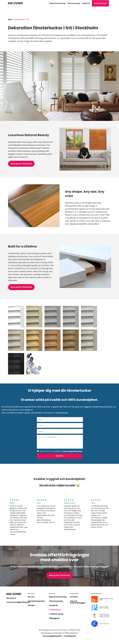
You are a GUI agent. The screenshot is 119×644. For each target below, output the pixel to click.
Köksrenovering (74, 3)
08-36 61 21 (11, 598)
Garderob (86, 3)
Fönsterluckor (55, 610)
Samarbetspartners (36, 601)
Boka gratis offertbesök (21, 164)
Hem (10, 19)
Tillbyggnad (54, 618)
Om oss (31, 597)
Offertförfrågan (100, 3)
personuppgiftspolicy (73, 451)
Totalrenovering (56, 614)
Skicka (59, 456)
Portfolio (74, 597)
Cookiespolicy (70, 636)
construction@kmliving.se (17, 602)
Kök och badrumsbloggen (78, 602)
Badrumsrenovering (57, 3)
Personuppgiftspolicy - (53, 636)
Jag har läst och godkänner (61, 451)
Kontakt (31, 605)
